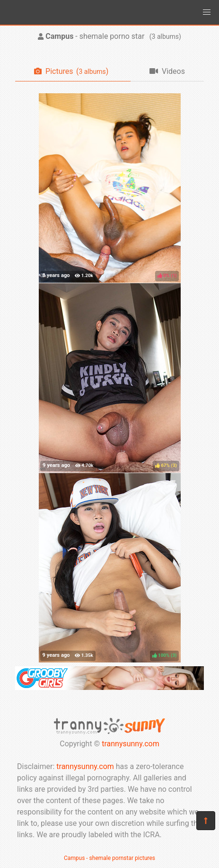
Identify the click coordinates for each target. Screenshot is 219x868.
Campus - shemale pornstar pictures (109, 858)
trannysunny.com (131, 744)
